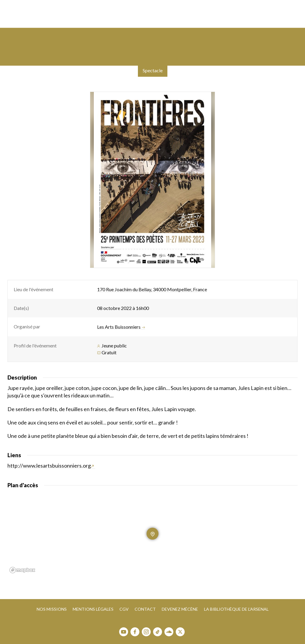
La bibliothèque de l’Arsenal (236, 609)
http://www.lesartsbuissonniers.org (51, 466)
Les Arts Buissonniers (121, 327)
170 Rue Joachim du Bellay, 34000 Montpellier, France (152, 289)
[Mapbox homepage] (22, 570)
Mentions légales (93, 609)
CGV (124, 609)
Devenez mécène (180, 609)
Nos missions (52, 609)
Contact (145, 609)
